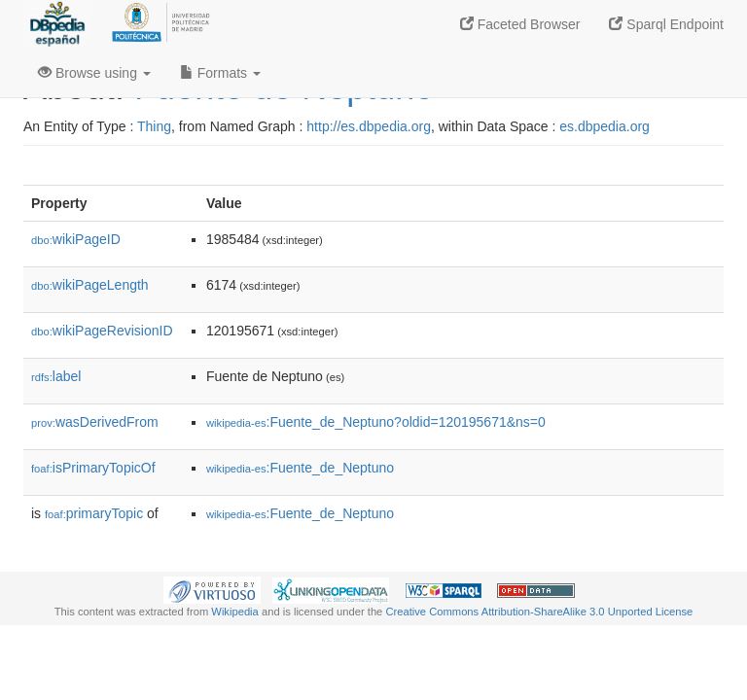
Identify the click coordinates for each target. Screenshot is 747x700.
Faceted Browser (520, 24)
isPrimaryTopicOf (93, 468)
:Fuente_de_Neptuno (300, 468)
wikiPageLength (90, 285)
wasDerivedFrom (95, 422)
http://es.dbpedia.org (369, 126)
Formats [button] (220, 73)
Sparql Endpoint (666, 24)
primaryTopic (94, 513)
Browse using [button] (94, 73)
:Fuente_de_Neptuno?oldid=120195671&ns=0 (376, 422)
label (56, 376)
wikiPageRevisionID (102, 331)
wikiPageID (76, 239)
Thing (154, 126)
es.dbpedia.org (605, 126)
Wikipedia (235, 612)
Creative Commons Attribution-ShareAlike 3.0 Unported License (539, 612)
